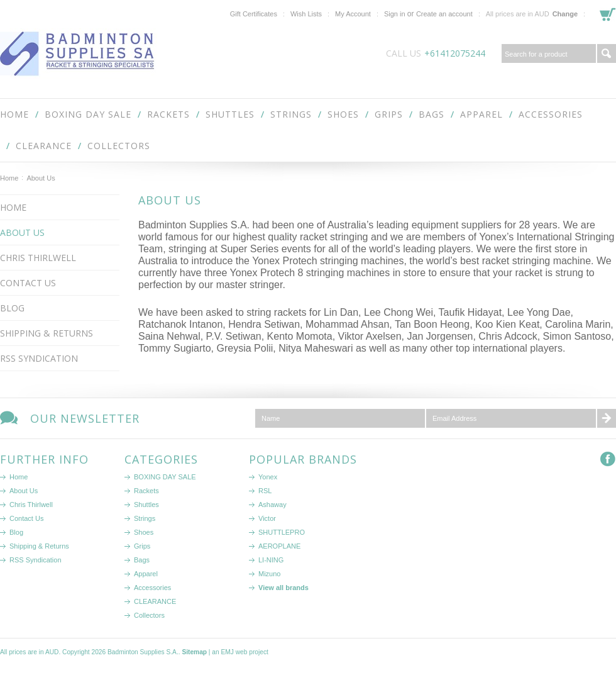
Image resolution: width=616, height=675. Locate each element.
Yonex (268, 477)
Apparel (481, 114)
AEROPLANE (279, 546)
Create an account (444, 14)
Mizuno (269, 574)
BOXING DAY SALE (88, 114)
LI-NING (271, 560)
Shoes (343, 114)
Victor (267, 518)
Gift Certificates (254, 14)
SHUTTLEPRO (282, 532)
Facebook (608, 460)
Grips (389, 114)
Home (9, 178)
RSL (265, 491)
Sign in (395, 14)
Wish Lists (306, 14)
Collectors (119, 146)
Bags (432, 114)
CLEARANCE (44, 146)
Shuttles (230, 114)
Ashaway (272, 505)
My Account (353, 14)
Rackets (168, 114)
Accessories (551, 114)
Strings (291, 114)
